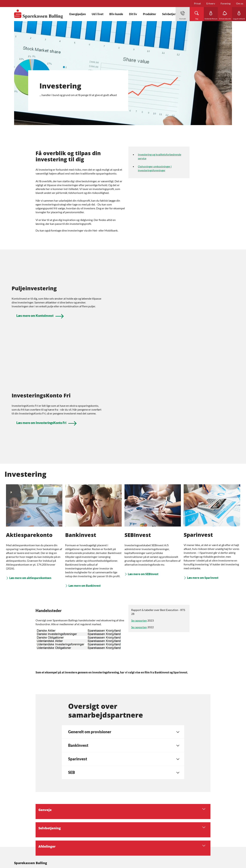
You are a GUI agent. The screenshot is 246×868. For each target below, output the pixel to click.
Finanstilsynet (63, 848)
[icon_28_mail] (20, 799)
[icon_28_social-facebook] (32, 799)
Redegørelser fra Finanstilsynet (31, 829)
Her (77, 829)
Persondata (20, 817)
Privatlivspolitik (23, 823)
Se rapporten (139, 516)
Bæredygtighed (22, 810)
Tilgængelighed (22, 836)
